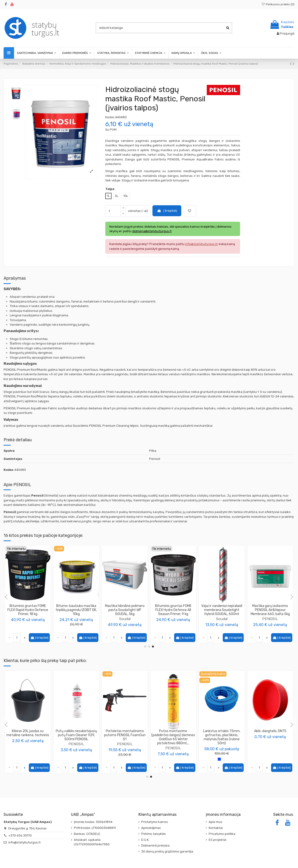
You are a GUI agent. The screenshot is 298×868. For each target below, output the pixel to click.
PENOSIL (28, 619)
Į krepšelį (167, 211)
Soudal (125, 619)
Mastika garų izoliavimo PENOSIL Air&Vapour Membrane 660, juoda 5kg (28, 610)
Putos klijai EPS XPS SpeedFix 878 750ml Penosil (125, 733)
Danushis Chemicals (76, 611)
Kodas (110, 117)
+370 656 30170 (20, 835)
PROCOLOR (76, 740)
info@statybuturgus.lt (24, 842)
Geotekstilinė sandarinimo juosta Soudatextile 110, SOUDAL (125, 610)
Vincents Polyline (222, 619)
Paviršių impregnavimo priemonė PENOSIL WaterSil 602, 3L (173, 610)
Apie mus (215, 822)
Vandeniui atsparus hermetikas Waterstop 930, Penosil (270, 610)
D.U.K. (145, 840)
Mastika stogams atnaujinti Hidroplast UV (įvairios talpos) (222, 610)
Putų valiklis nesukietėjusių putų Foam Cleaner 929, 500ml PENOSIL (270, 735)
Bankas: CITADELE (87, 834)
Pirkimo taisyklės (154, 834)
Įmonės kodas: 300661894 (93, 822)
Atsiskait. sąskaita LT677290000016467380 (92, 842)
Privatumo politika (222, 834)
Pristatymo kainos (155, 822)
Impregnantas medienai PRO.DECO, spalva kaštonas (76, 733)
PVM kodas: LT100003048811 (95, 828)
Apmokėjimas (151, 828)
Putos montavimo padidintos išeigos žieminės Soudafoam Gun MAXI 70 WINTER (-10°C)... (173, 737)
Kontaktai (216, 828)
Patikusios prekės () (278, 4)
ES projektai (217, 840)
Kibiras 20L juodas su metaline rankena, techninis (222, 733)
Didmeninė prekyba (155, 845)
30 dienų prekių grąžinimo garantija (167, 851)
